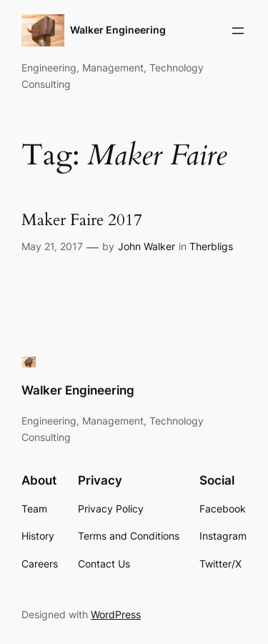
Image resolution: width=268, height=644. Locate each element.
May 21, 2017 (52, 246)
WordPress (116, 614)
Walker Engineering (118, 30)
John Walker (147, 246)
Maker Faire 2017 (82, 221)
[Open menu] (238, 31)
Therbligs (211, 246)
